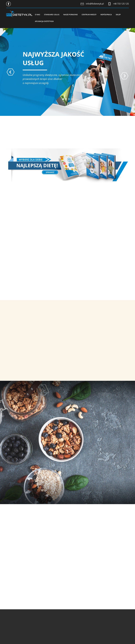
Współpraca (106, 15)
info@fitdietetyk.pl (95, 4)
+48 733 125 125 (121, 4)
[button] (63, 99)
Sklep (118, 15)
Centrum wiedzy (89, 15)
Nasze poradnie (70, 15)
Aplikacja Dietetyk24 (44, 21)
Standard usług (52, 15)
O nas (38, 15)
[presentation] (11, 72)
